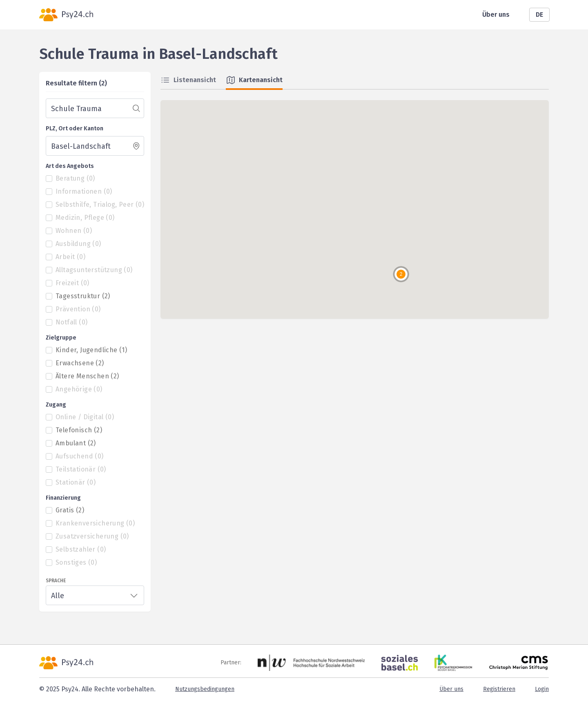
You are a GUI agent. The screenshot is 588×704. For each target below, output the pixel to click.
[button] (401, 274)
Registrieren (499, 689)
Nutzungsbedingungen (205, 689)
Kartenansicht (254, 80)
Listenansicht (188, 80)
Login (542, 689)
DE (539, 15)
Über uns (496, 15)
